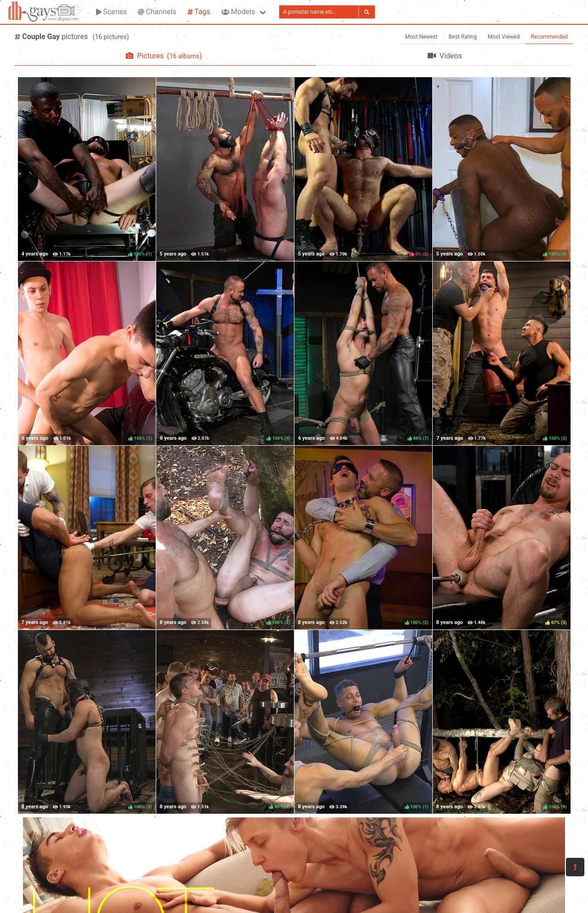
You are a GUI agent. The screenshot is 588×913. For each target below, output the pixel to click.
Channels (157, 12)
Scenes (111, 12)
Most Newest (421, 37)
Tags (199, 12)
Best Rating (463, 37)
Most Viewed (504, 37)
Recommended (549, 37)
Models (238, 12)
